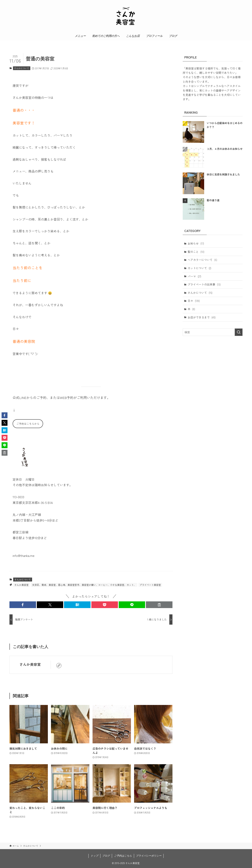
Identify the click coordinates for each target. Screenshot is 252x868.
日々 (194, 301)
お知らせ (196, 243)
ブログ (106, 856)
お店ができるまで (202, 317)
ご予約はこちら (123, 856)
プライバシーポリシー (149, 856)
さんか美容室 (21, 585)
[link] (59, 666)
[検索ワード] (213, 332)
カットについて (199, 268)
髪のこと (196, 252)
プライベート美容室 (150, 585)
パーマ (194, 276)
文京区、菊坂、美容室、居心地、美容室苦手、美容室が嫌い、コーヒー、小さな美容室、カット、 (84, 585)
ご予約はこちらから (28, 424)
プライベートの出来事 (204, 284)
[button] (23, 605)
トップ (94, 856)
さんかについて (22, 68)
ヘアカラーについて (202, 260)
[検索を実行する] (239, 332)
